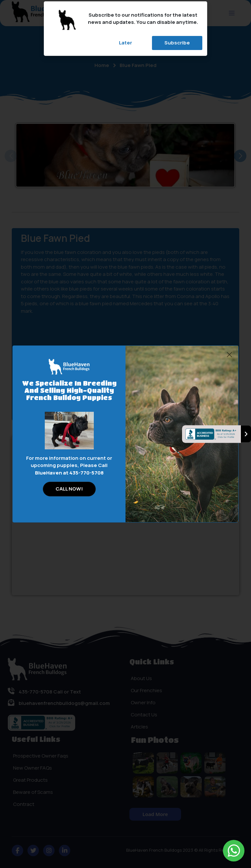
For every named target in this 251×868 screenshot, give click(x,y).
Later (125, 43)
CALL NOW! (69, 489)
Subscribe (177, 43)
